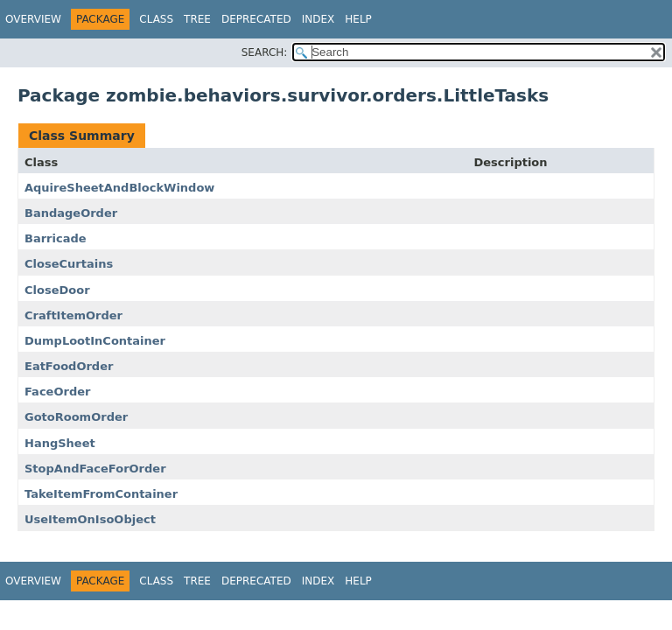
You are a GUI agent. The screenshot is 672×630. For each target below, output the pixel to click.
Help (358, 19)
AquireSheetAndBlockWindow (119, 188)
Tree (197, 19)
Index (318, 19)
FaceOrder (57, 392)
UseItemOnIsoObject (90, 519)
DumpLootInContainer (95, 341)
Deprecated (256, 19)
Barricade (56, 238)
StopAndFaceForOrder (95, 469)
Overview (33, 19)
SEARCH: (265, 52)
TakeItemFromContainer (101, 494)
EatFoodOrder (69, 366)
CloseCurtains (69, 264)
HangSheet (60, 443)
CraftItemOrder (73, 315)
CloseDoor (57, 290)
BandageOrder (71, 213)
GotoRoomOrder (76, 417)
